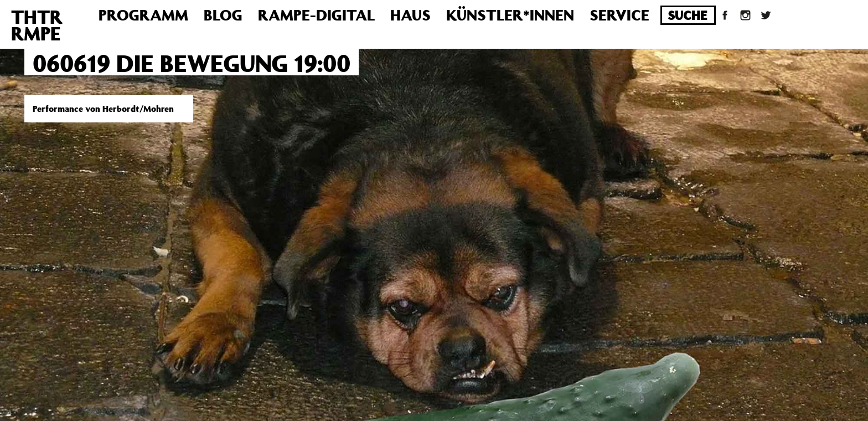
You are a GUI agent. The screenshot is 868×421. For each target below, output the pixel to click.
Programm (143, 15)
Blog (223, 15)
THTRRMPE (37, 25)
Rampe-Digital (316, 15)
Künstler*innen (510, 15)
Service (619, 15)
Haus (410, 15)
